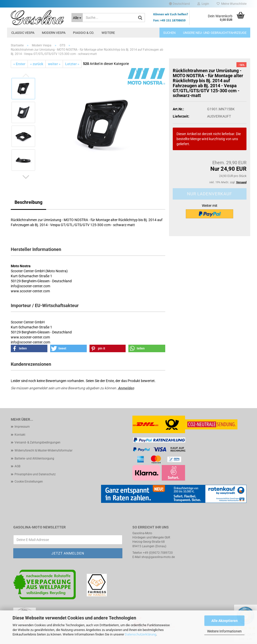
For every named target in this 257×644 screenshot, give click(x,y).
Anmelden (126, 388)
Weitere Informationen (224, 631)
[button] (179, 4)
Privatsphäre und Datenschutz (35, 474)
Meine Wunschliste (232, 4)
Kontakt (20, 435)
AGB (17, 466)
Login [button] (203, 4)
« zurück (37, 64)
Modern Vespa (54, 33)
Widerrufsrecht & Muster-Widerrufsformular (44, 450)
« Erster (19, 64)
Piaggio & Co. (83, 33)
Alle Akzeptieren (225, 621)
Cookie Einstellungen (29, 482)
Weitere (108, 33)
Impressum (22, 427)
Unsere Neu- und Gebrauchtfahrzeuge (215, 33)
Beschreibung (28, 202)
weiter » (54, 64)
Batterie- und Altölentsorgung (34, 458)
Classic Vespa (23, 33)
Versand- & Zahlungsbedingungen (37, 442)
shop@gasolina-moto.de (158, 557)
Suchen (169, 33)
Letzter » (72, 64)
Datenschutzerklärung (141, 634)
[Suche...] (77, 18)
